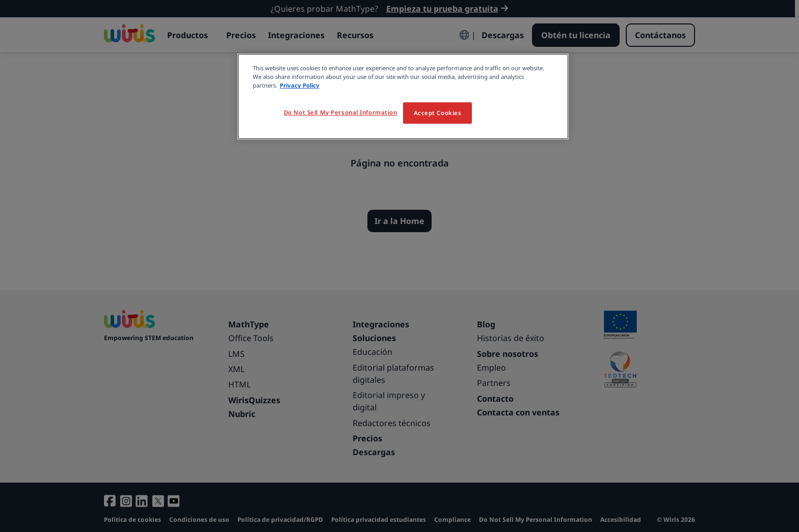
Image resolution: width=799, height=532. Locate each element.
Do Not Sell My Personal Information (341, 112)
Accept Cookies (438, 113)
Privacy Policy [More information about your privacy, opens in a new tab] (300, 85)
